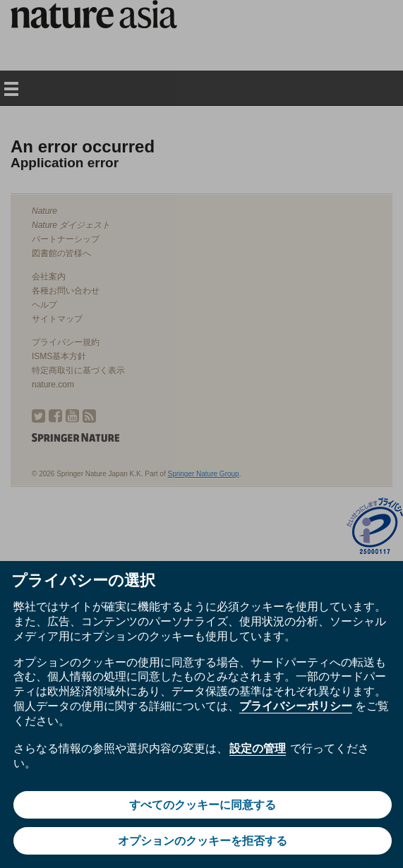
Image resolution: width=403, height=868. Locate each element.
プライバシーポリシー (296, 706)
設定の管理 (258, 748)
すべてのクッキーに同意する (203, 805)
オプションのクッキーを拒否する (203, 841)
